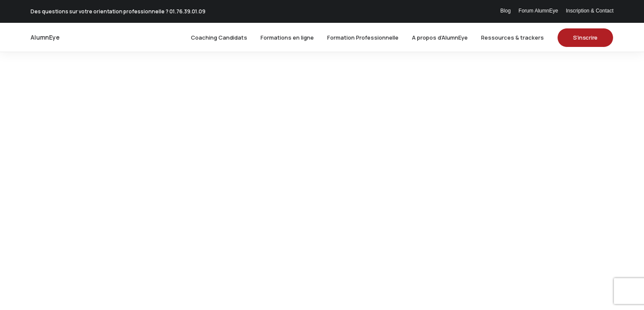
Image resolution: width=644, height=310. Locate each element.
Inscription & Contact (590, 11)
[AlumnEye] (45, 37)
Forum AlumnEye (538, 11)
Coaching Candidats (219, 37)
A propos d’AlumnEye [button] (440, 37)
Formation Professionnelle (363, 37)
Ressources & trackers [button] (512, 37)
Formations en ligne (287, 37)
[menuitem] (507, 11)
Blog (506, 11)
